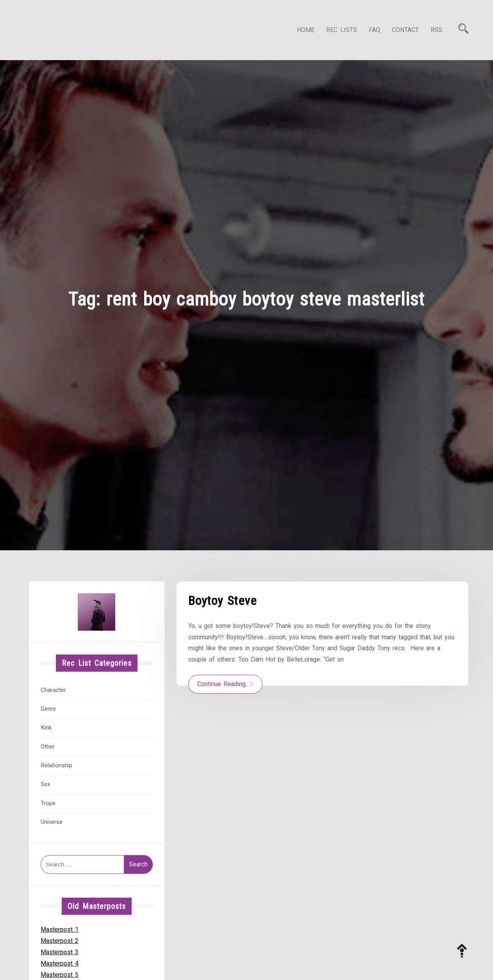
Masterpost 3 (60, 952)
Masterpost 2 (60, 941)
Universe (52, 822)
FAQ (374, 30)
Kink (46, 727)
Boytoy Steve (222, 601)
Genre (48, 709)
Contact (405, 30)
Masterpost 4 (60, 963)
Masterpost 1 (60, 929)
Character (53, 690)
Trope (48, 803)
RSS (436, 30)
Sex (46, 784)
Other (48, 747)
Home (306, 30)
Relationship (56, 765)
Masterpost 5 (60, 975)
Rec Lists (342, 30)
